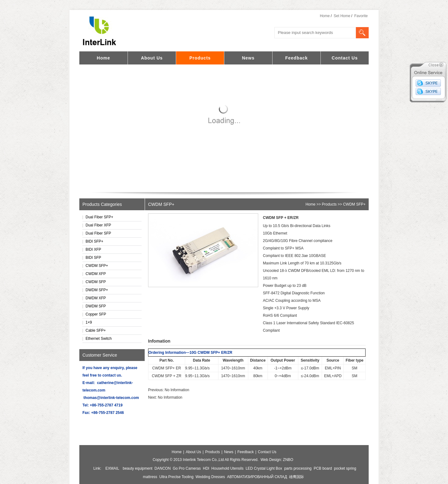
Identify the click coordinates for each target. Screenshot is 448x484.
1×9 (89, 322)
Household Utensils (227, 468)
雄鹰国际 (296, 477)
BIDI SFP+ (94, 241)
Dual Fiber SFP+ (99, 217)
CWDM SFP (96, 282)
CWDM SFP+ (97, 266)
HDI (206, 468)
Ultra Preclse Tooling (176, 477)
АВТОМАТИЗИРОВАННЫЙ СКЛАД (257, 477)
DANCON (163, 468)
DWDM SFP (96, 306)
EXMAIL (112, 468)
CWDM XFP (96, 274)
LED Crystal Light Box (264, 468)
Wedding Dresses (210, 477)
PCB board (323, 468)
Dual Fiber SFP (98, 233)
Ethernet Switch (99, 339)
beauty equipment (138, 468)
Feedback (297, 58)
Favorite (361, 16)
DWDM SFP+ (97, 290)
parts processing (298, 468)
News (248, 58)
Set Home (342, 16)
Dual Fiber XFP (98, 225)
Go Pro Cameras (187, 468)
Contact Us (345, 58)
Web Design (271, 460)
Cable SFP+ (96, 330)
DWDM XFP (96, 298)
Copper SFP (96, 314)
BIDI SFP (93, 258)
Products (200, 58)
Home (325, 16)
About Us (152, 58)
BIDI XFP (93, 249)
